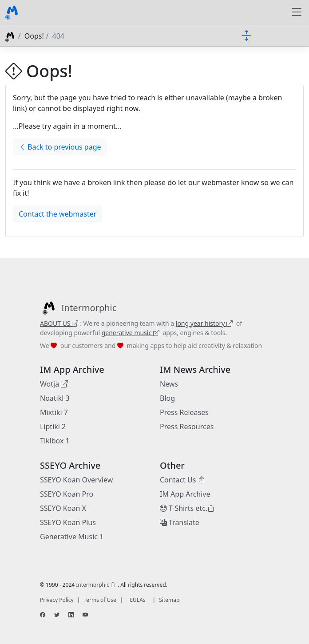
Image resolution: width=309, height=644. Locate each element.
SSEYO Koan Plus (68, 522)
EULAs (137, 600)
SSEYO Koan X (63, 508)
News (169, 384)
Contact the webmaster (57, 214)
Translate (180, 522)
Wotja (54, 384)
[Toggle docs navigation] (246, 35)
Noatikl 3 (55, 398)
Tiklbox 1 (55, 441)
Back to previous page (60, 147)
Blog (167, 398)
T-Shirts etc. (187, 508)
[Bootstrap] (12, 12)
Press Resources (187, 427)
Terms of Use (100, 600)
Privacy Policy (57, 600)
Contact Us (182, 480)
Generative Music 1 (72, 537)
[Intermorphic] (78, 308)
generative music (131, 333)
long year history (204, 323)
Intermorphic (96, 585)
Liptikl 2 (53, 427)
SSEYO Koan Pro (67, 494)
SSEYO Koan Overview (76, 480)
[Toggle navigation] (297, 12)
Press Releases (184, 412)
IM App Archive (185, 494)
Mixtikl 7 (54, 412)
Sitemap (169, 600)
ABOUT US (59, 323)
